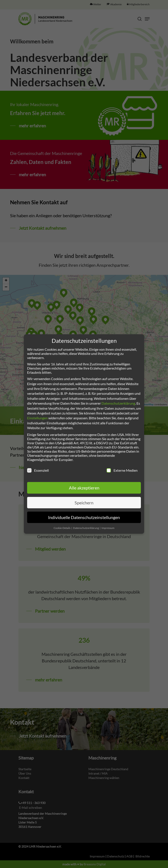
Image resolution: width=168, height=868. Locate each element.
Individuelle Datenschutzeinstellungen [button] (84, 517)
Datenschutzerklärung (118, 403)
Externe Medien (122, 470)
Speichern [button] (84, 503)
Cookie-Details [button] (62, 528)
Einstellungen (37, 418)
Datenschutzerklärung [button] (86, 528)
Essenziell (38, 470)
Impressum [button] (108, 528)
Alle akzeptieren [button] (84, 488)
